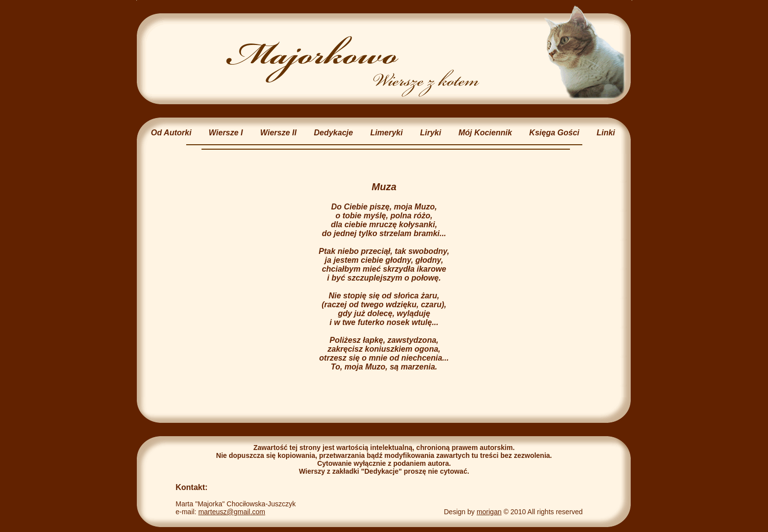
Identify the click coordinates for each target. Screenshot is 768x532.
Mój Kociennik (485, 133)
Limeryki (387, 133)
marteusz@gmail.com (232, 512)
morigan (489, 512)
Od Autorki (171, 133)
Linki (606, 133)
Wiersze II (279, 133)
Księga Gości (554, 133)
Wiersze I (226, 133)
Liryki (430, 133)
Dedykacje (333, 133)
